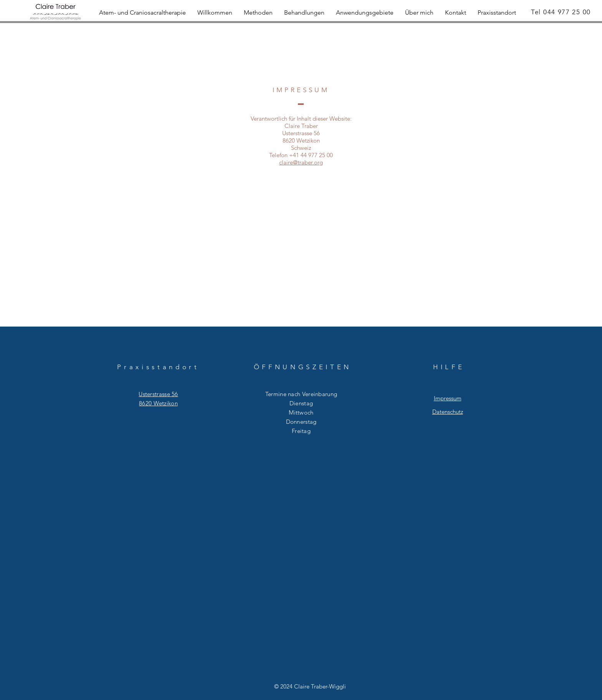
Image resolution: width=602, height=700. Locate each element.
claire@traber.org (301, 162)
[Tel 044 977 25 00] (562, 12)
